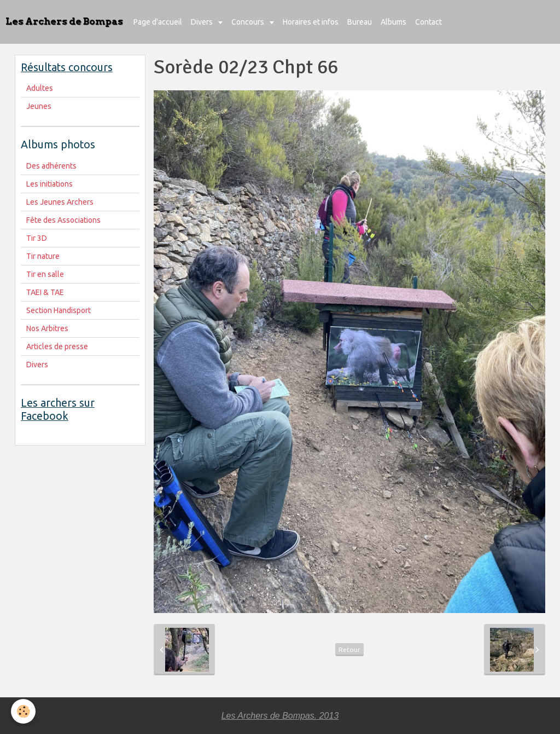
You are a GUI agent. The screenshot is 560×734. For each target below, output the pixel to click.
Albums (393, 22)
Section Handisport (59, 310)
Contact (428, 22)
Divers (203, 22)
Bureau (360, 22)
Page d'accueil (158, 22)
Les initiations (49, 184)
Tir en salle (45, 274)
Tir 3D (37, 238)
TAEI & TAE (45, 292)
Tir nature (43, 256)
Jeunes (39, 106)
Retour (349, 649)
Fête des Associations (63, 220)
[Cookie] (23, 711)
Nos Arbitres (47, 328)
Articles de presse (57, 346)
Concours (249, 22)
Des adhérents (51, 166)
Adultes (40, 88)
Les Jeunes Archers (60, 202)
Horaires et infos (311, 22)
